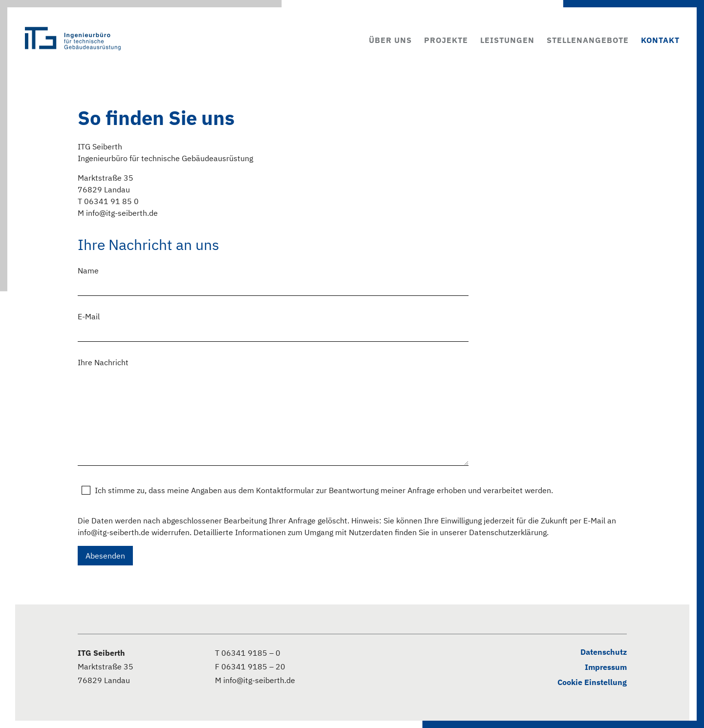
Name (88, 270)
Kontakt (660, 40)
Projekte (446, 40)
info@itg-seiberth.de (114, 532)
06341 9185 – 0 (251, 653)
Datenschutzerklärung (508, 532)
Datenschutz (604, 652)
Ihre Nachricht (103, 362)
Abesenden (105, 556)
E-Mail (89, 316)
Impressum (606, 667)
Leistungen (507, 40)
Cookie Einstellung (592, 682)
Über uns (390, 40)
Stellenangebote (588, 40)
